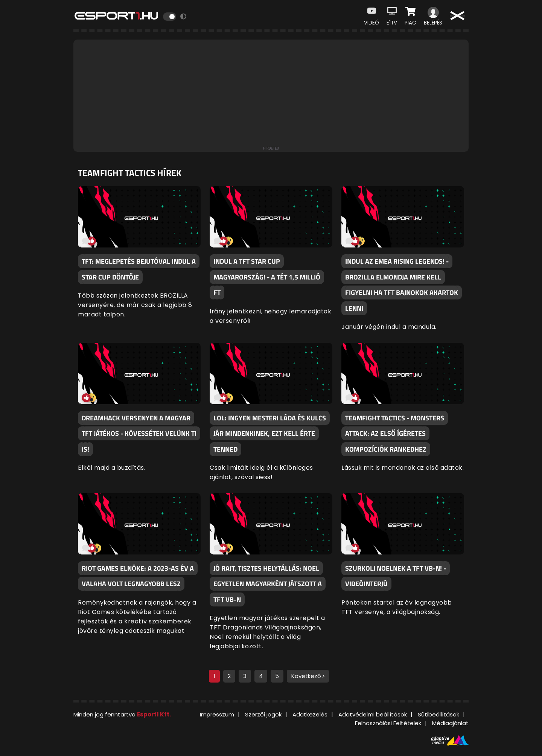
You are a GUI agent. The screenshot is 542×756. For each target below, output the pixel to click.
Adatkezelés (310, 714)
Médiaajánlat (450, 723)
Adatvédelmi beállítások (373, 714)
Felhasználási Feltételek (388, 723)
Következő (308, 676)
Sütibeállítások (438, 714)
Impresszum (217, 714)
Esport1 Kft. (154, 714)
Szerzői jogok (263, 714)
